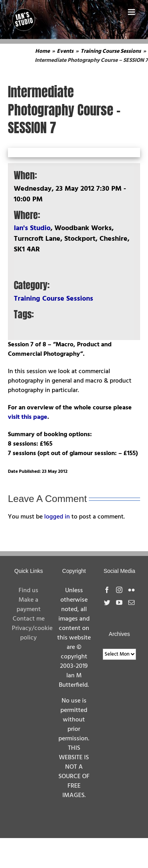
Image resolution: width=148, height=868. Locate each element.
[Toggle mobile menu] (132, 12)
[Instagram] (119, 590)
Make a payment (29, 605)
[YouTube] (119, 602)
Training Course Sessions (53, 299)
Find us (28, 591)
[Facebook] (107, 590)
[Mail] (131, 602)
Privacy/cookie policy (32, 633)
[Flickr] (131, 590)
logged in (57, 517)
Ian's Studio (32, 228)
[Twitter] (107, 602)
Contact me (29, 619)
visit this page (28, 417)
